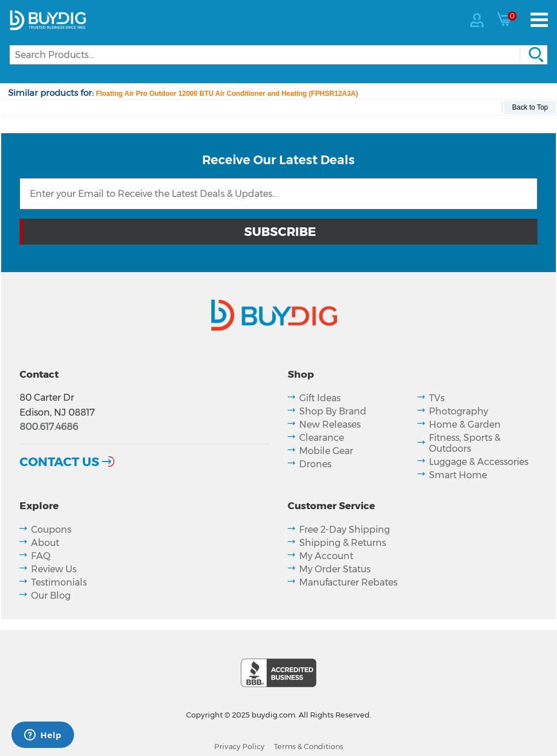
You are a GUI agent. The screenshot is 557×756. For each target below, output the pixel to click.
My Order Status (335, 569)
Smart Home (458, 475)
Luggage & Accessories (479, 462)
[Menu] (539, 20)
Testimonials (59, 582)
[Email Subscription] (278, 194)
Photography (459, 411)
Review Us (54, 569)
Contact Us (59, 462)
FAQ (41, 556)
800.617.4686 (49, 427)
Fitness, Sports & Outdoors (465, 443)
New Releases (330, 424)
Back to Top (530, 107)
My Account (326, 556)
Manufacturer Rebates (348, 582)
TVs (437, 398)
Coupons (51, 530)
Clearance (322, 438)
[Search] (278, 55)
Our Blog (51, 596)
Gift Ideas (320, 398)
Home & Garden (465, 424)
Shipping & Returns (343, 543)
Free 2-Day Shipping (345, 530)
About (45, 543)
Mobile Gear (326, 451)
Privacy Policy (239, 747)
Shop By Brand (333, 411)
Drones (315, 464)
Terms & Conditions (309, 747)
